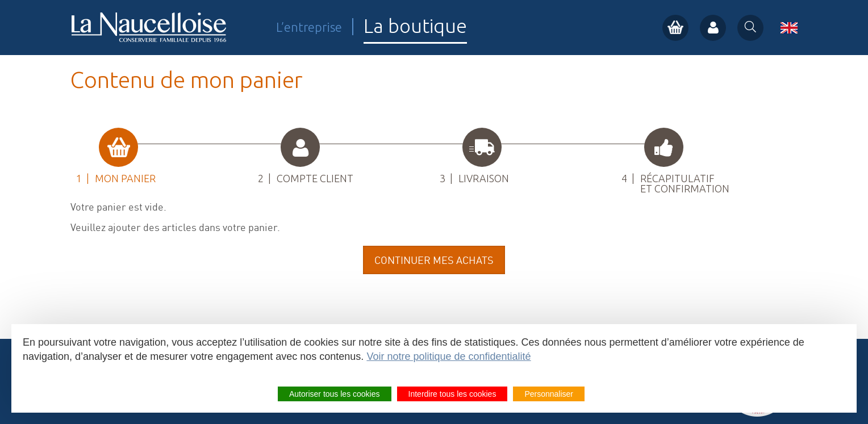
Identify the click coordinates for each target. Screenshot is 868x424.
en (789, 28)
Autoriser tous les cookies (335, 394)
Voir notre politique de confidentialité (448, 356)
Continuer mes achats (434, 260)
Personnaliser (549, 394)
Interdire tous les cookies (452, 394)
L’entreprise (309, 27)
